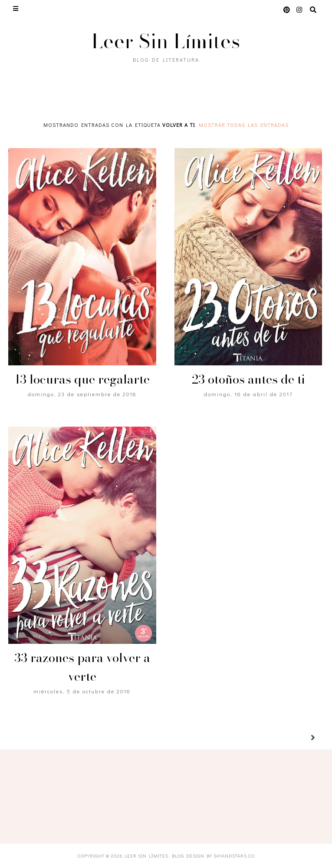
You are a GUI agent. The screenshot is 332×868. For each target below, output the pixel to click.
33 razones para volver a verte (82, 667)
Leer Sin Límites (166, 41)
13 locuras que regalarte (82, 379)
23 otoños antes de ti (248, 379)
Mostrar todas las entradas (244, 125)
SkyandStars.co (234, 856)
